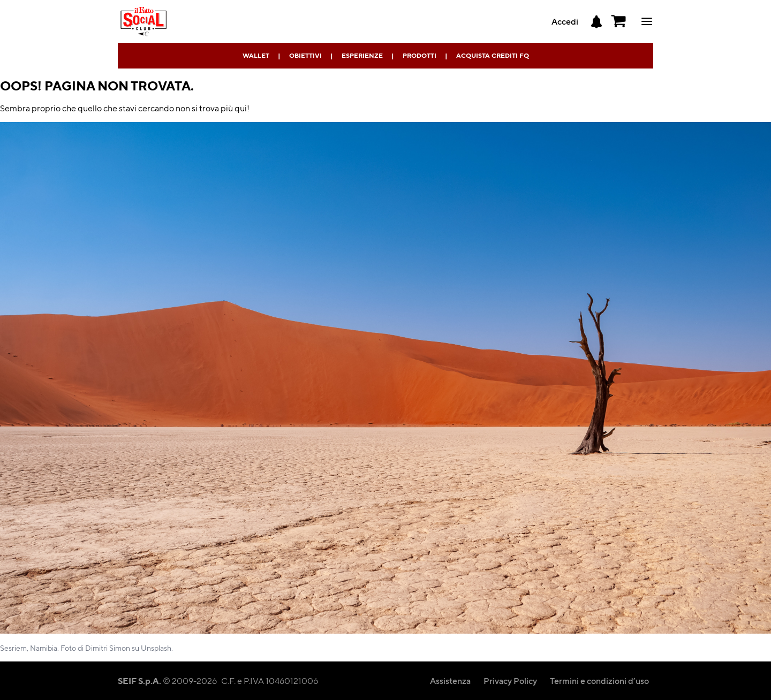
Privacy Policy (510, 680)
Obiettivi (305, 55)
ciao (647, 21)
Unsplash (156, 648)
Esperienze (362, 55)
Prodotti (419, 55)
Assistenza (450, 680)
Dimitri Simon (108, 648)
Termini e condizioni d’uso (599, 680)
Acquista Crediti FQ (493, 55)
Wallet (256, 55)
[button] (619, 21)
